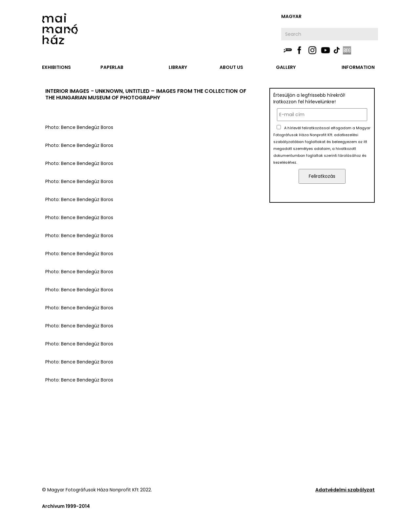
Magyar (291, 16)
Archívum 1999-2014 (66, 506)
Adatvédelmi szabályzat (345, 490)
